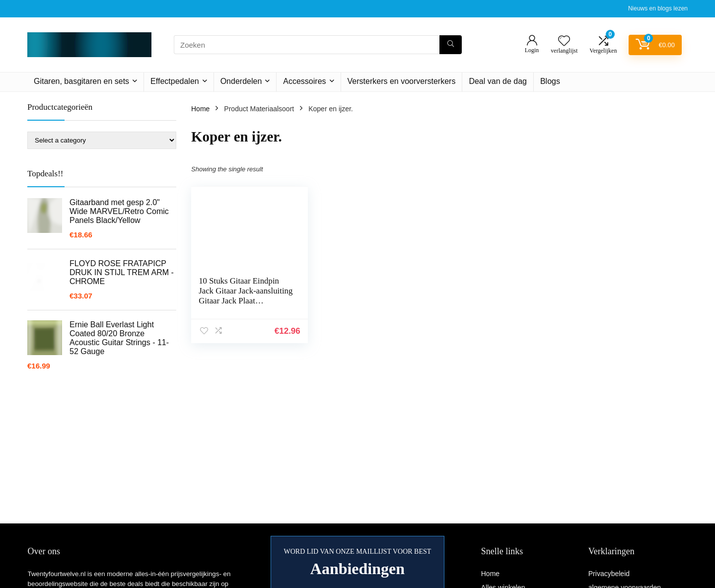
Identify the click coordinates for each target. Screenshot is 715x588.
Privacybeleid (609, 574)
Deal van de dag (498, 81)
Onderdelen (241, 81)
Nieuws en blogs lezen (658, 8)
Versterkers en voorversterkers (402, 81)
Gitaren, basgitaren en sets (81, 81)
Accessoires (304, 81)
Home (200, 109)
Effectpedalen (175, 81)
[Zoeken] (451, 45)
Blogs (550, 81)
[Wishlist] (564, 41)
